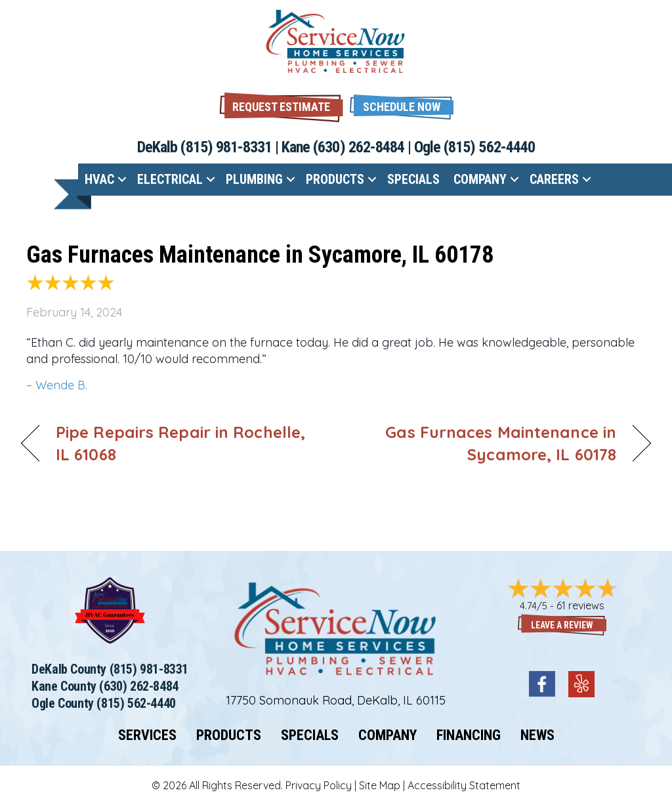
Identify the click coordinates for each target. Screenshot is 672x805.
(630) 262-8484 (359, 147)
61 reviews (580, 605)
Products (335, 179)
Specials (413, 179)
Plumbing (254, 179)
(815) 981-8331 (226, 147)
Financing (469, 735)
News (537, 735)
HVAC (99, 179)
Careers (554, 179)
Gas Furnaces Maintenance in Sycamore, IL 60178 (260, 255)
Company (480, 179)
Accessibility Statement (464, 785)
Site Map (380, 785)
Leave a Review (562, 625)
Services (147, 735)
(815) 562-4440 (489, 147)
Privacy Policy (319, 785)
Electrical (170, 179)
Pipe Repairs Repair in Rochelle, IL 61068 (180, 443)
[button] (402, 105)
